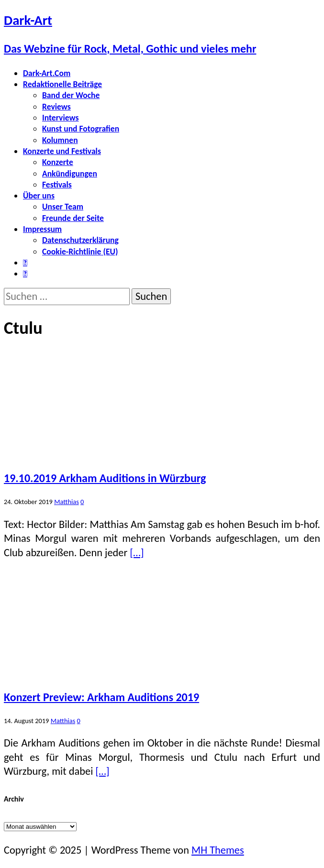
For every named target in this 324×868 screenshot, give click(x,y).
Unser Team (63, 207)
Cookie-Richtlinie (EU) (80, 252)
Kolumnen (60, 140)
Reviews (56, 107)
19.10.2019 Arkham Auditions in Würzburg (105, 478)
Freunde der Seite (73, 218)
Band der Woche (71, 95)
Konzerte (58, 162)
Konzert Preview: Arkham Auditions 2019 (101, 697)
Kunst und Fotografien (81, 129)
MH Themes (218, 850)
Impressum (42, 229)
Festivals (57, 185)
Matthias (67, 502)
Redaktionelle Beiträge (62, 84)
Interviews (61, 118)
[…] (137, 553)
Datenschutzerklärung (80, 240)
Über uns (39, 196)
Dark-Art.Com (47, 73)
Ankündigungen (70, 174)
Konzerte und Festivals (62, 151)
